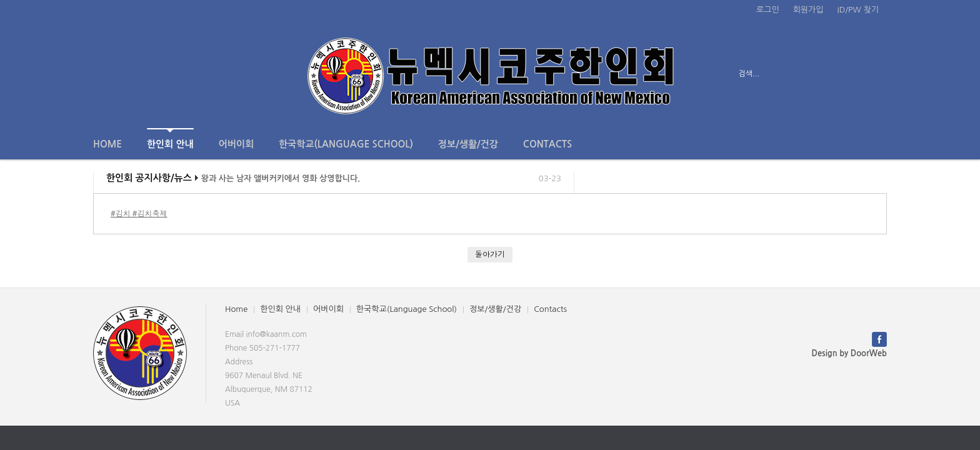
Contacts (547, 144)
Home (107, 144)
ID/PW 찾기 (858, 10)
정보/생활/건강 (468, 144)
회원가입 (808, 10)
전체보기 (129, 74)
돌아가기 (490, 254)
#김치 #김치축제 (139, 213)
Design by (849, 353)
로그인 (768, 10)
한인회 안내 (170, 138)
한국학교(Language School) (346, 144)
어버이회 (236, 144)
